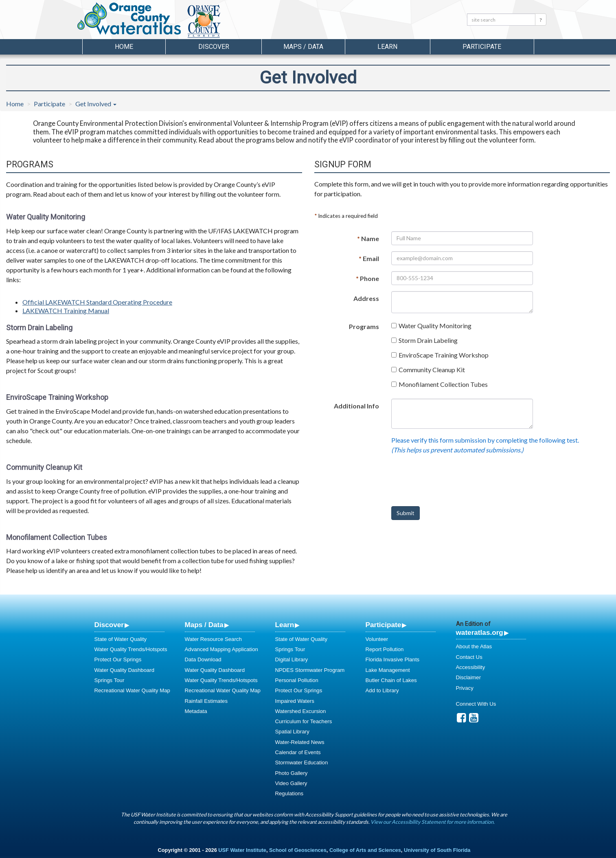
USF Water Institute (242, 850)
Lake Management (388, 670)
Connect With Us (476, 704)
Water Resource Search (213, 639)
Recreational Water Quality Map (132, 690)
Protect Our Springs (118, 659)
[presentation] (453, 484)
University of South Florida (437, 850)
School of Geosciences (298, 850)
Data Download (203, 659)
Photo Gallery (292, 773)
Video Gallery (291, 783)
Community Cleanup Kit (432, 370)
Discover (109, 625)
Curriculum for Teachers (304, 721)
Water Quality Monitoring (435, 326)
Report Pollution (385, 649)
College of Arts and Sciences (365, 850)
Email (369, 258)
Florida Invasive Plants (393, 659)
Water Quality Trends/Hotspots (131, 649)
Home (124, 47)
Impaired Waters (295, 701)
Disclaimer (469, 677)
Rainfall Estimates (206, 701)
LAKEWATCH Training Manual (66, 311)
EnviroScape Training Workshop (444, 355)
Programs (364, 326)
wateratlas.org (480, 632)
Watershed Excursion (301, 711)
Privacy (465, 688)
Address (366, 298)
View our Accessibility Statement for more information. (433, 822)
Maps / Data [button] (303, 47)
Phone (367, 278)
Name (368, 238)
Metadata (196, 711)
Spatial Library (292, 732)
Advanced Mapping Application (221, 649)
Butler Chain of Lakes (391, 680)
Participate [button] (482, 47)
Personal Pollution (297, 680)
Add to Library (382, 690)
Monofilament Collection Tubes (443, 384)
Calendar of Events (298, 752)
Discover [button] (214, 47)
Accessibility (471, 667)
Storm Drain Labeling (428, 340)
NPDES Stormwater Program (310, 670)
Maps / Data (204, 625)
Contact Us (469, 657)
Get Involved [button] (96, 104)
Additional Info (356, 406)
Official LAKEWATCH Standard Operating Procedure (97, 302)
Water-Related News (300, 742)
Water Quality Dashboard (125, 670)
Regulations (289, 793)
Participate (49, 104)
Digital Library (292, 659)
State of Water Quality (121, 639)
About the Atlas (474, 646)
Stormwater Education (302, 763)
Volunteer (377, 639)
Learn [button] (387, 47)
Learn (285, 625)
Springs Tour (110, 680)
